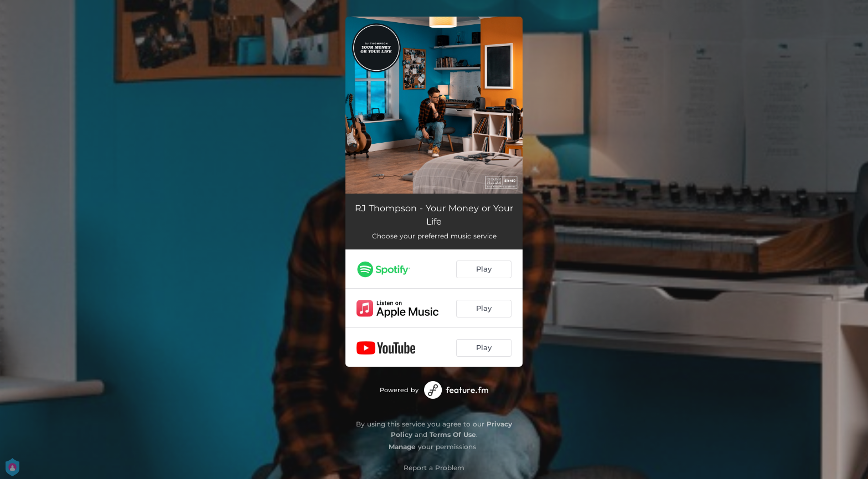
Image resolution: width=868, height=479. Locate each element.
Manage (402, 447)
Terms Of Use (453, 434)
